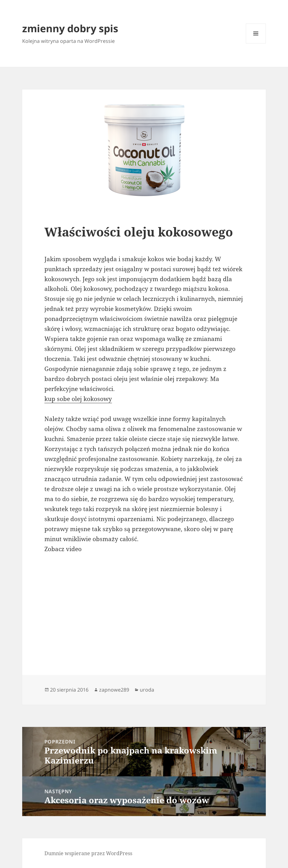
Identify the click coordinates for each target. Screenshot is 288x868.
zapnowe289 (114, 690)
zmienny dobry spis (70, 28)
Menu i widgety (256, 43)
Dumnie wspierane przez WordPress (88, 853)
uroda (147, 690)
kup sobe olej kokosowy (78, 399)
